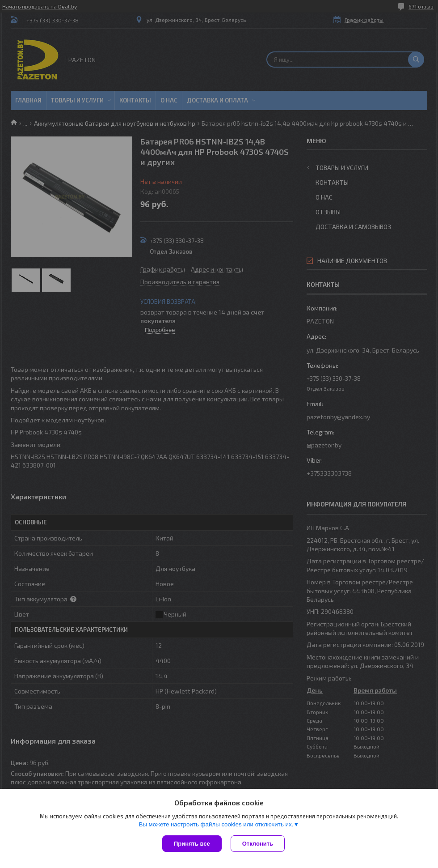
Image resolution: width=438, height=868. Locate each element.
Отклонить (258, 844)
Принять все (192, 844)
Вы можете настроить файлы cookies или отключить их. (216, 824)
